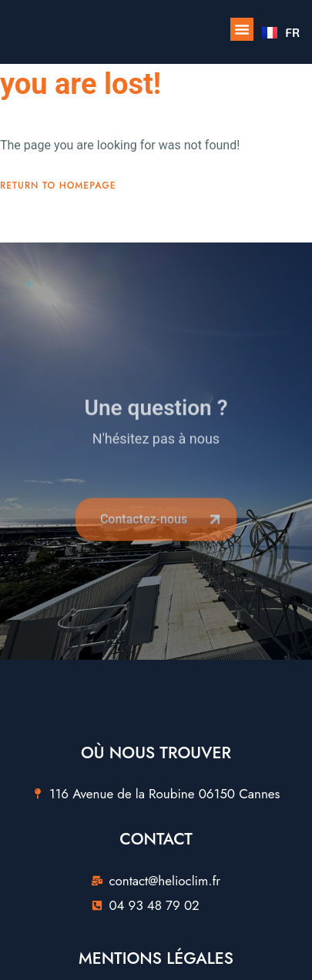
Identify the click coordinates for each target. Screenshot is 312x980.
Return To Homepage (58, 186)
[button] (242, 29)
